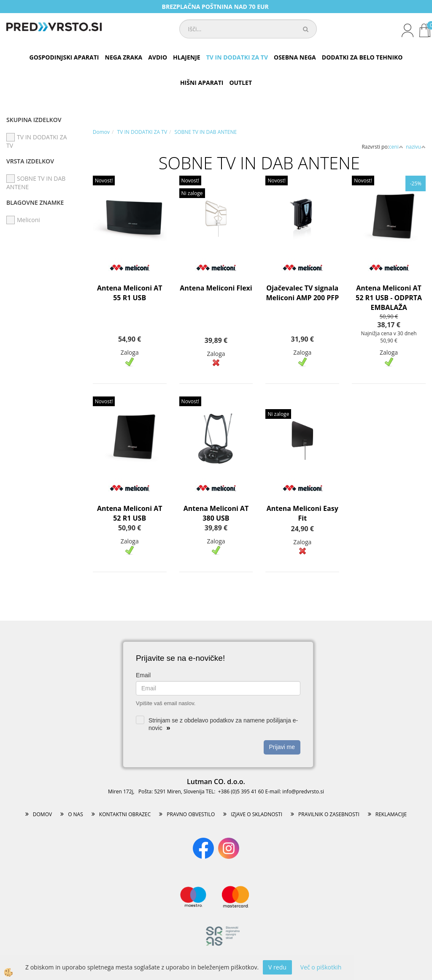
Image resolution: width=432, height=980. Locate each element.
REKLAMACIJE (391, 814)
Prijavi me (282, 747)
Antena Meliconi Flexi (216, 288)
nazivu (416, 147)
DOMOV (42, 814)
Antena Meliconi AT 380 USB (216, 513)
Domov (101, 132)
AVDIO (158, 57)
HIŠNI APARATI (202, 83)
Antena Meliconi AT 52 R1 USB (130, 513)
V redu (277, 967)
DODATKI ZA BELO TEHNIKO (362, 57)
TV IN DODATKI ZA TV (237, 57)
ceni (396, 147)
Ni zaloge (192, 193)
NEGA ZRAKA (124, 57)
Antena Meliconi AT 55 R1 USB (130, 293)
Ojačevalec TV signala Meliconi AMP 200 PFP (302, 293)
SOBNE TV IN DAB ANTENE (206, 132)
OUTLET (240, 83)
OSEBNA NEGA (295, 57)
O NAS (76, 814)
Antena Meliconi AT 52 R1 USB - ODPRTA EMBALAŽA (389, 298)
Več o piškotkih (321, 967)
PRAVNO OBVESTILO (191, 814)
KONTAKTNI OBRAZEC (125, 814)
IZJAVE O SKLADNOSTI (256, 814)
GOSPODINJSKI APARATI (64, 57)
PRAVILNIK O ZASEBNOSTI (329, 814)
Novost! (104, 181)
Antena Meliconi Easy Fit (302, 513)
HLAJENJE (187, 57)
